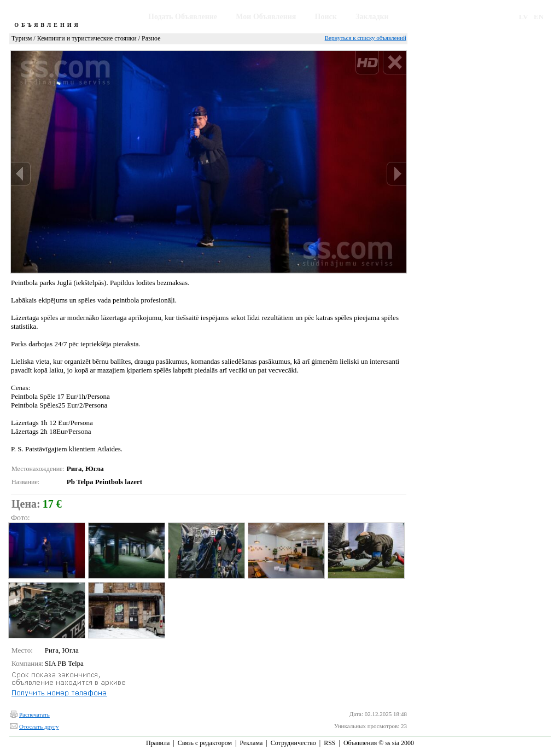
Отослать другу (39, 726)
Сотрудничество (293, 743)
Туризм (22, 38)
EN (539, 17)
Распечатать (34, 714)
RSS (329, 743)
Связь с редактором (205, 743)
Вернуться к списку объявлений (366, 38)
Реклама (251, 743)
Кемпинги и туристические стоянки (87, 38)
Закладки (372, 17)
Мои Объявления (266, 17)
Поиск (326, 17)
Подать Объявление (183, 17)
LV (524, 17)
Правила (158, 743)
